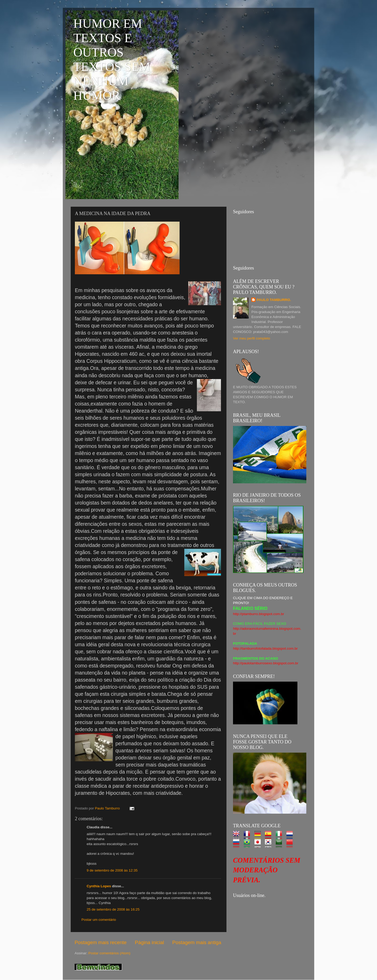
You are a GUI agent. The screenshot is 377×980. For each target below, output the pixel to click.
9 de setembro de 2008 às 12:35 (112, 870)
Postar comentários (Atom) (110, 953)
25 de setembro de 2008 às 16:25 (113, 909)
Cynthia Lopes (99, 886)
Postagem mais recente (101, 942)
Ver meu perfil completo (252, 338)
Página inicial (149, 942)
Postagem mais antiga (197, 942)
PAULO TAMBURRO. (274, 300)
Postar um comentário (99, 920)
